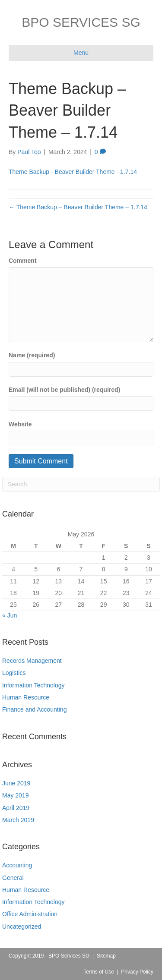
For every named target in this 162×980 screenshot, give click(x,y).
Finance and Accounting (34, 709)
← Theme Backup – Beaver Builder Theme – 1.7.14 (78, 207)
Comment (23, 261)
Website (20, 424)
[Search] (81, 484)
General (13, 878)
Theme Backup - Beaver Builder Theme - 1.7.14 (73, 172)
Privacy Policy (137, 972)
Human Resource (26, 697)
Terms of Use (99, 972)
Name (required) (32, 355)
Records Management (32, 661)
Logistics (14, 673)
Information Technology (33, 685)
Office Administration (30, 914)
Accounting (17, 865)
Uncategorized (22, 926)
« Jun (10, 615)
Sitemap (106, 956)
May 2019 (15, 795)
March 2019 (18, 820)
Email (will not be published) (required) (64, 390)
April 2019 (16, 808)
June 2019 (16, 783)
